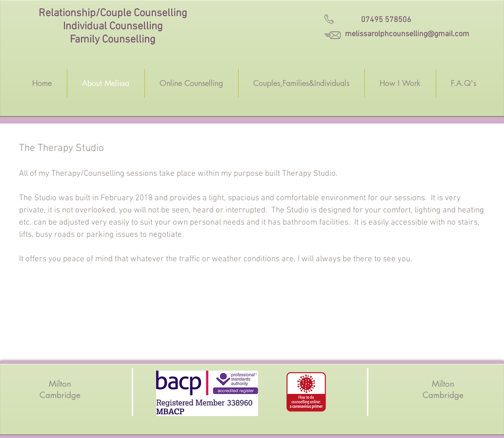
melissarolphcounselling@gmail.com (407, 34)
